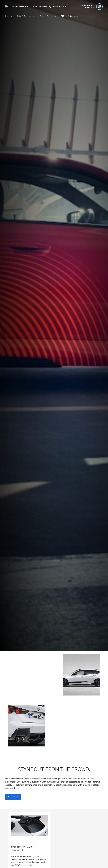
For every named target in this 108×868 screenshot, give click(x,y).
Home (8, 16)
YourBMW (17, 16)
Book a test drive (20, 7)
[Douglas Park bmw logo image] (92, 7)
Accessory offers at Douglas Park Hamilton (41, 16)
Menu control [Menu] (7, 7)
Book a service (40, 7)
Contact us (13, 797)
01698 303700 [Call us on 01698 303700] (59, 7)
